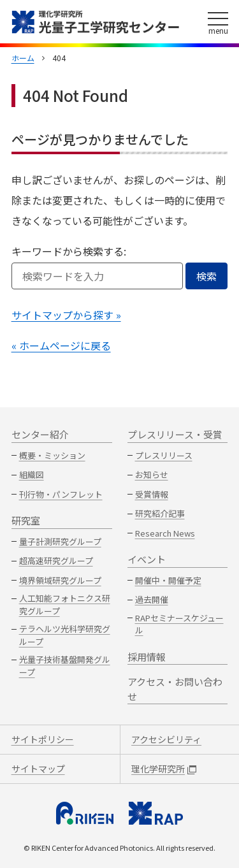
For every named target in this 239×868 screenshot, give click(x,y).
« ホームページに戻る (61, 345)
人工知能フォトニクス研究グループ (65, 604)
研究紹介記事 (160, 513)
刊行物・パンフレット (61, 494)
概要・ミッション (52, 455)
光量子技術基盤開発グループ (65, 666)
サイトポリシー (43, 739)
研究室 (26, 520)
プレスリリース (164, 455)
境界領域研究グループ (60, 580)
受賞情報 (152, 494)
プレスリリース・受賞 (175, 434)
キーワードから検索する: (69, 251)
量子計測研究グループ (60, 541)
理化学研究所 (164, 769)
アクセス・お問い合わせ (175, 689)
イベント (147, 559)
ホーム (23, 58)
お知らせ (152, 474)
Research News (165, 533)
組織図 (32, 474)
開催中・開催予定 (168, 580)
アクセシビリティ (166, 739)
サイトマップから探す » (66, 315)
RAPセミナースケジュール (179, 624)
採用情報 (147, 657)
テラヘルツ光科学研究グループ (65, 635)
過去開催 (152, 599)
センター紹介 (40, 434)
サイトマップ (38, 769)
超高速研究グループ (56, 561)
